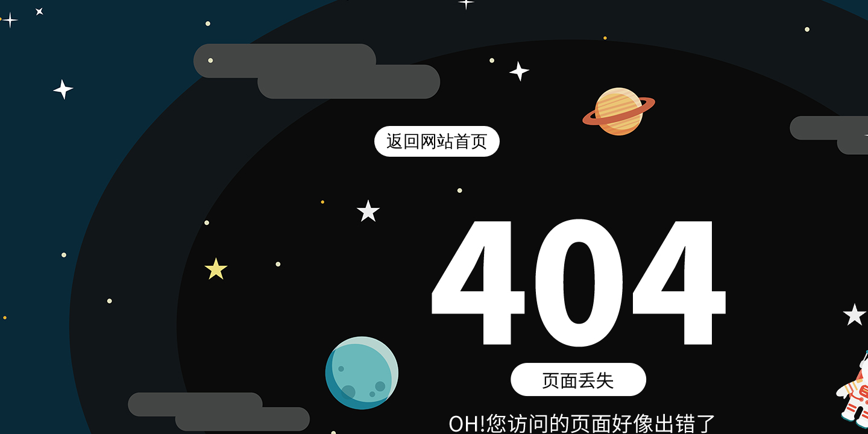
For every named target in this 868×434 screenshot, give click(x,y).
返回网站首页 (437, 141)
